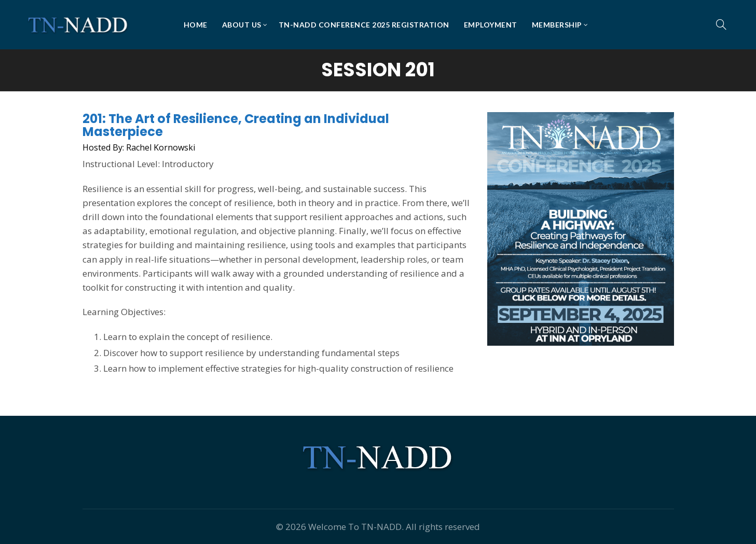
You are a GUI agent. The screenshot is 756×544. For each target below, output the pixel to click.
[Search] (721, 24)
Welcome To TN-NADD (355, 527)
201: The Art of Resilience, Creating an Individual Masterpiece (236, 125)
